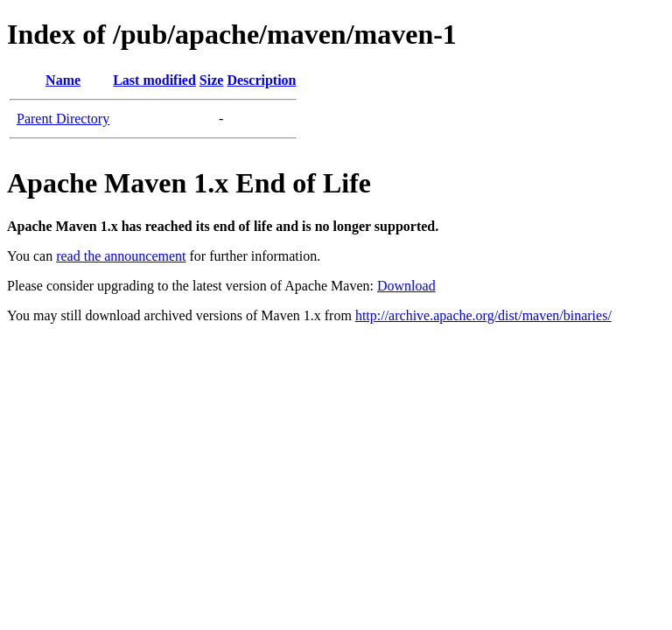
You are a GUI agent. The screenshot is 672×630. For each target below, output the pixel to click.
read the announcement (121, 256)
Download (406, 286)
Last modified (154, 80)
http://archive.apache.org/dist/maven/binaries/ (483, 315)
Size (212, 80)
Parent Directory (63, 119)
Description (261, 80)
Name (63, 80)
